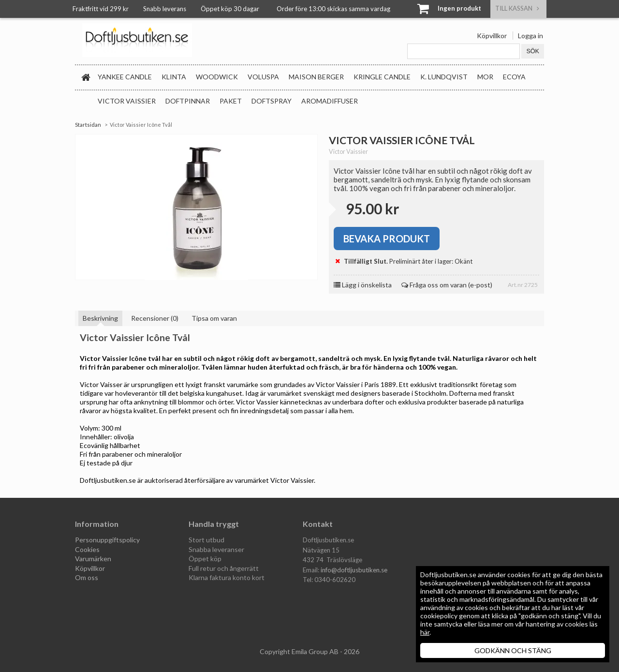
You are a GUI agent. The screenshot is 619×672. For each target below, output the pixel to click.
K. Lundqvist (444, 77)
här (425, 632)
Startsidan (88, 125)
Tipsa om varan (214, 318)
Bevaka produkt (387, 239)
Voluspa (263, 77)
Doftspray (272, 101)
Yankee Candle (125, 77)
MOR (485, 77)
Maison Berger (316, 77)
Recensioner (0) (155, 318)
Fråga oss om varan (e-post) (447, 285)
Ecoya (514, 77)
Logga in (531, 36)
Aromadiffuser (330, 101)
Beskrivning (100, 318)
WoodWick (217, 77)
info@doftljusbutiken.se (354, 570)
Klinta (174, 77)
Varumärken (93, 559)
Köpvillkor (492, 36)
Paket (231, 101)
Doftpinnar (188, 101)
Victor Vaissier (127, 101)
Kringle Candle (382, 77)
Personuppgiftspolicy (107, 540)
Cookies (87, 549)
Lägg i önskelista (363, 285)
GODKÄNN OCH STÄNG (513, 650)
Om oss (87, 577)
